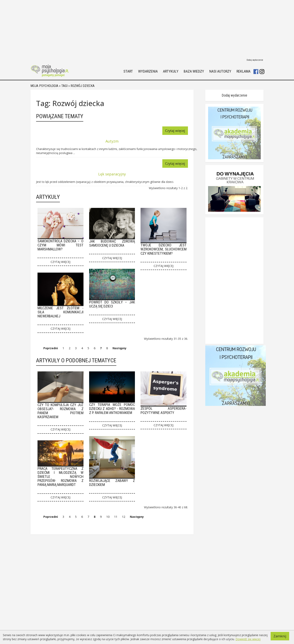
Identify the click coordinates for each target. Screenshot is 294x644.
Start (128, 71)
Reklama (243, 71)
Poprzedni (51, 348)
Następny (119, 348)
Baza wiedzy (194, 71)
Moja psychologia (44, 86)
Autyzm (112, 141)
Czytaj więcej (175, 131)
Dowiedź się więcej (248, 639)
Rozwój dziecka (83, 86)
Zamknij (280, 636)
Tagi (64, 86)
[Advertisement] (147, 28)
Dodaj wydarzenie (255, 60)
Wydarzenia (148, 71)
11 (116, 517)
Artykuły (171, 71)
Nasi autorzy (220, 71)
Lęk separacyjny (112, 174)
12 (124, 517)
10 (108, 517)
